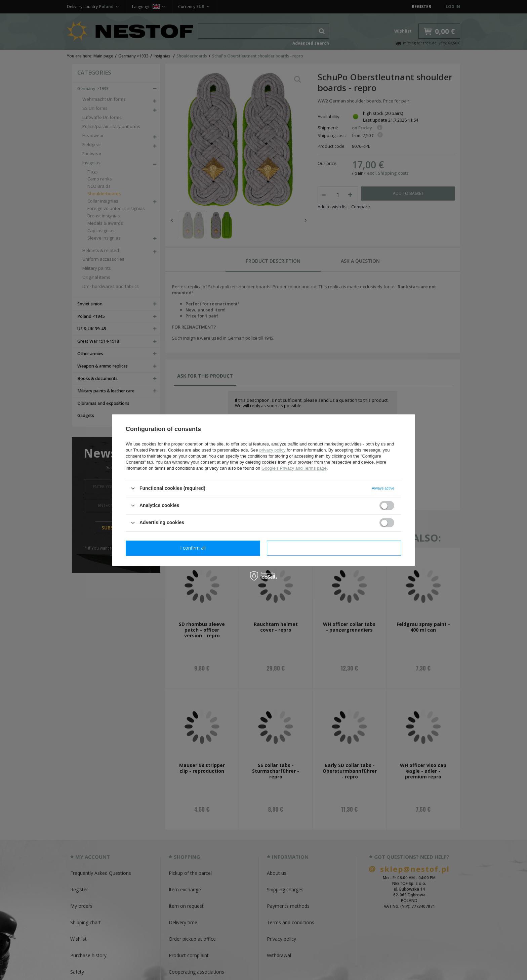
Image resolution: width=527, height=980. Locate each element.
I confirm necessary (193, 548)
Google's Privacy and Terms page (294, 468)
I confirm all (334, 548)
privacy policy (272, 450)
